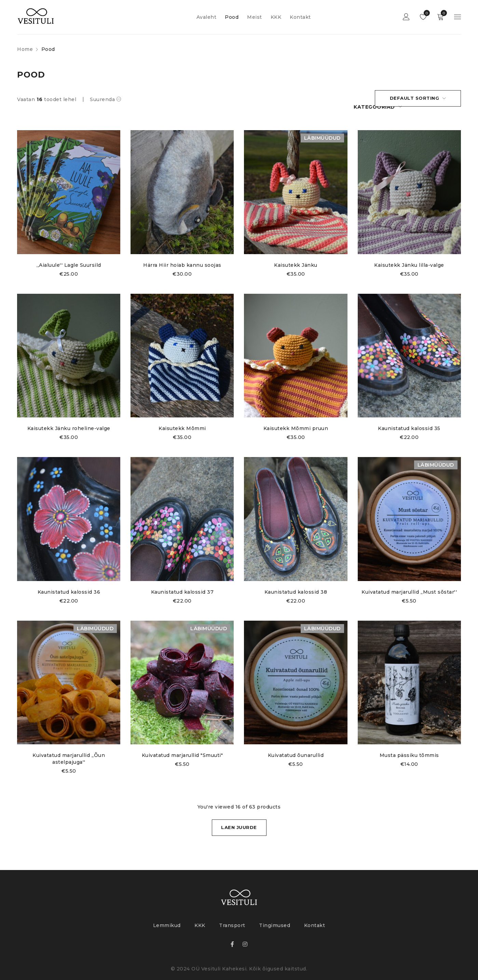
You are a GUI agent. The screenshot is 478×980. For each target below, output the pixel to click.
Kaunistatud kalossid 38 (296, 584)
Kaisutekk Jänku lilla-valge (409, 257)
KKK (200, 918)
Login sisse (406, 17)
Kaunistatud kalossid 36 (69, 584)
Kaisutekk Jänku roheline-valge (69, 420)
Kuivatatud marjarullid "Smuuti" (182, 747)
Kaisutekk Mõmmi (182, 420)
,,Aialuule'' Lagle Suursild (69, 257)
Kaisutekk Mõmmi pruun (296, 420)
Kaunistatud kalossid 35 (409, 420)
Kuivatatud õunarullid (296, 747)
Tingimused (275, 918)
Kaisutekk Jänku (296, 257)
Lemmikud (425, 13)
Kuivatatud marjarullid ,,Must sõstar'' (409, 584)
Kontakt (315, 918)
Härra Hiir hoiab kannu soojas (182, 257)
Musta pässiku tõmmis (409, 747)
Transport (232, 918)
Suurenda (102, 99)
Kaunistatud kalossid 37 (182, 584)
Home (25, 49)
